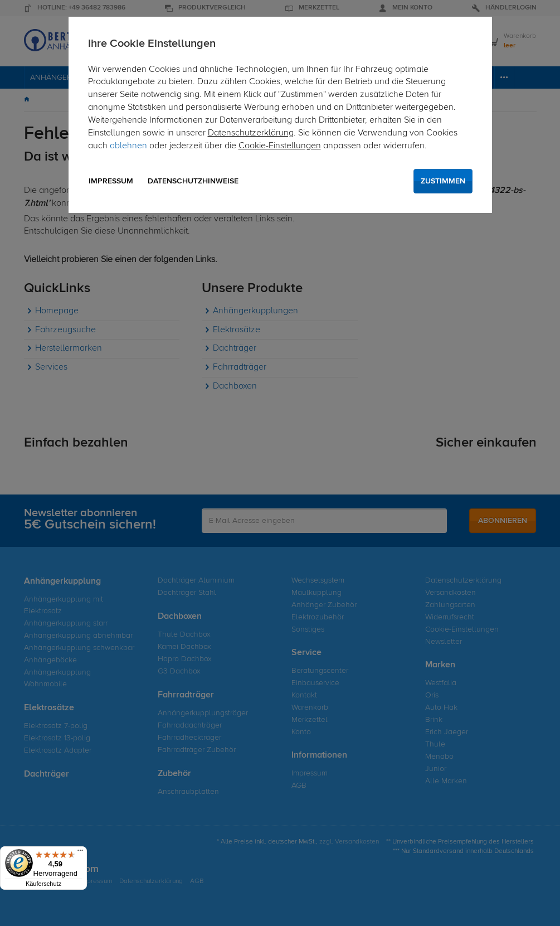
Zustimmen (443, 181)
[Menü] (80, 853)
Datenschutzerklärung (251, 133)
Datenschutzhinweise (193, 181)
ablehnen (128, 146)
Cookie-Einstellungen (280, 146)
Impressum (111, 181)
